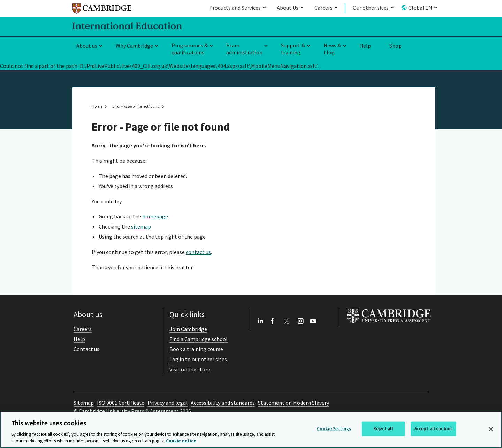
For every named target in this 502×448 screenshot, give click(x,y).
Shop (395, 46)
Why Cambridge (134, 46)
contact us (198, 252)
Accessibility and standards (223, 403)
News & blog (332, 49)
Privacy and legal (168, 403)
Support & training (293, 49)
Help (365, 46)
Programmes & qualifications (190, 49)
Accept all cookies (433, 429)
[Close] (491, 429)
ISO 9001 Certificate (121, 403)
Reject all (383, 429)
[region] (251, 430)
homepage (155, 216)
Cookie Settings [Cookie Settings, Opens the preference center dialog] (334, 429)
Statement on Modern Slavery (294, 403)
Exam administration (244, 49)
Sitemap (84, 403)
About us (87, 46)
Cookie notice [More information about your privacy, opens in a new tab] (181, 441)
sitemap (141, 226)
